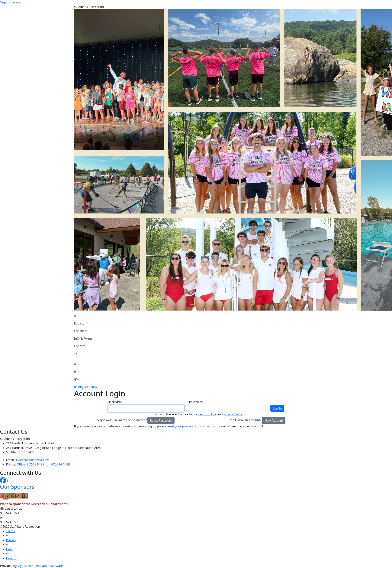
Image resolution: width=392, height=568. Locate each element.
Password (196, 402)
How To (11, 558)
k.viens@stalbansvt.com (32, 460)
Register (80, 323)
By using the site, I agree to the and (198, 414)
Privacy (11, 540)
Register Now (88, 387)
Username (115, 402)
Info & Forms (83, 338)
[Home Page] (84, 316)
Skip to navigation (13, 2)
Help (9, 549)
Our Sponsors (17, 487)
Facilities (80, 331)
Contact (79, 346)
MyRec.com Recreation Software (40, 566)
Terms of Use (207, 414)
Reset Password (161, 420)
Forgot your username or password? (121, 420)
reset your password (181, 426)
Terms (10, 531)
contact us (208, 426)
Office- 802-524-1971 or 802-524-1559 (43, 464)
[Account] (84, 354)
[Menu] (77, 379)
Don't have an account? (245, 420)
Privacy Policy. (233, 414)
